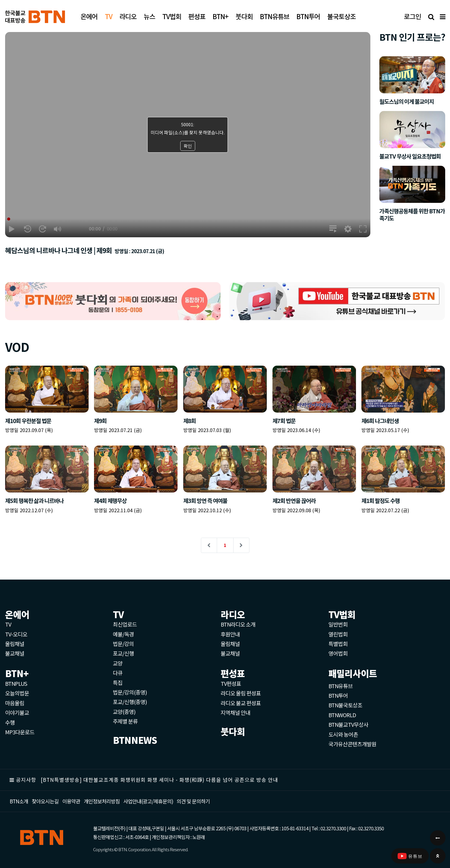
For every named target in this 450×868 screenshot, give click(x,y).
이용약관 (71, 801)
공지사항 (26, 780)
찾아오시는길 (45, 801)
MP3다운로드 (20, 732)
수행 (10, 722)
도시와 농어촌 (343, 734)
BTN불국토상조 (345, 705)
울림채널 (15, 644)
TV (8, 624)
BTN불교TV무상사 (348, 724)
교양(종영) (124, 712)
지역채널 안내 (235, 712)
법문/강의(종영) (130, 692)
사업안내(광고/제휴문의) (148, 801)
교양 (118, 663)
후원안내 (230, 634)
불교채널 (15, 653)
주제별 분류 (125, 721)
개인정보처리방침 (102, 801)
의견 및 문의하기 (193, 801)
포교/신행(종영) (130, 702)
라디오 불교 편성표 (241, 703)
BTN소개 (19, 801)
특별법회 (338, 644)
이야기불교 (17, 712)
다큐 (118, 673)
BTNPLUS (16, 683)
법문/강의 (123, 644)
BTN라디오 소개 (238, 624)
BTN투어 (338, 695)
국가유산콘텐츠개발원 (352, 744)
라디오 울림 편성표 (241, 693)
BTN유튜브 (341, 686)
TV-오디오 (16, 634)
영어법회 (338, 653)
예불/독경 (123, 634)
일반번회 (338, 624)
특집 (118, 682)
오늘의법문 (17, 693)
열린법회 (338, 634)
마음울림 (15, 703)
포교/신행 (123, 653)
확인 (188, 146)
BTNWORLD (342, 715)
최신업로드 (125, 624)
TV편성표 (231, 683)
